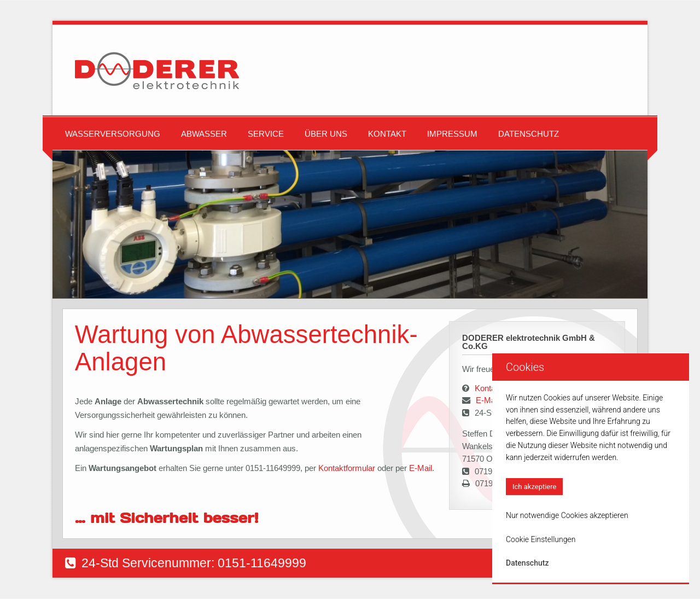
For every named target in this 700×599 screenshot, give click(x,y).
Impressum (452, 134)
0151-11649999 (262, 563)
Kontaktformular (348, 468)
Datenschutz (529, 134)
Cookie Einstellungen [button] (541, 539)
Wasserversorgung (113, 134)
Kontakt (387, 134)
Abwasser (204, 134)
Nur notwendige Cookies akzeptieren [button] (567, 515)
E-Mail (421, 468)
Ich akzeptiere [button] (534, 487)
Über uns (326, 134)
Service (266, 134)
